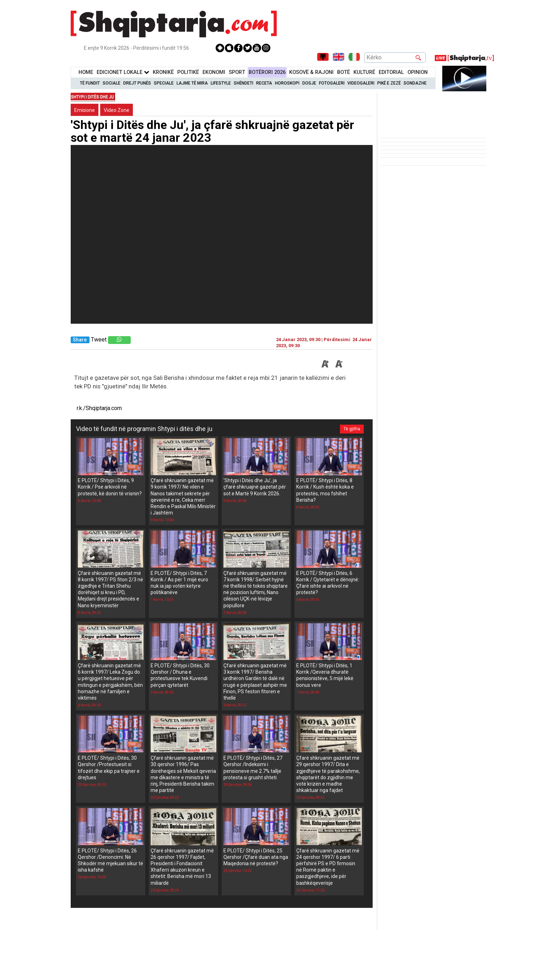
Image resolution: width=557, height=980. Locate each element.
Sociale (112, 83)
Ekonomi (214, 72)
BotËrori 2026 (267, 72)
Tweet (99, 340)
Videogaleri (361, 83)
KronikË (163, 72)
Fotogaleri (332, 83)
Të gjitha (352, 429)
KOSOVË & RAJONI (311, 72)
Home (86, 72)
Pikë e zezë (389, 83)
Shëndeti (244, 83)
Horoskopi (287, 83)
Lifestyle (221, 83)
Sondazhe (415, 83)
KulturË (364, 72)
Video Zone (117, 110)
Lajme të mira (192, 83)
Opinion (418, 72)
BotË (344, 72)
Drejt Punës (137, 83)
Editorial (391, 72)
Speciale (164, 83)
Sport (237, 72)
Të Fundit (90, 83)
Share (80, 340)
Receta (264, 83)
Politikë (188, 72)
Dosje (309, 83)
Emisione (85, 110)
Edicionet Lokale (123, 72)
